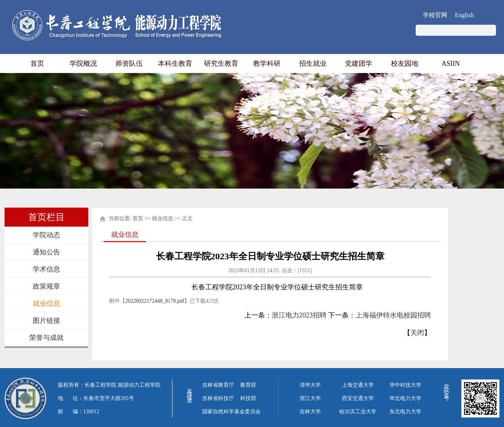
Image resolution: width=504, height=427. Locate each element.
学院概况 (83, 63)
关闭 (417, 333)
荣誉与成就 (46, 338)
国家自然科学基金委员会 (231, 412)
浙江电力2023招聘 (299, 315)
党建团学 (359, 63)
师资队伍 (129, 63)
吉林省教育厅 (218, 385)
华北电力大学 (405, 398)
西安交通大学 (358, 398)
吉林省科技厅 (218, 398)
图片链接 (46, 321)
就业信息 (46, 303)
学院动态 (46, 235)
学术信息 (46, 269)
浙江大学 (310, 398)
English (464, 15)
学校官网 (435, 15)
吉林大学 (310, 412)
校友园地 (405, 63)
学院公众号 (446, 387)
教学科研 (267, 63)
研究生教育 (221, 63)
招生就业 (313, 63)
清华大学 (310, 385)
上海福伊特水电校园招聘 (393, 315)
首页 (37, 63)
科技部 (248, 398)
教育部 (248, 385)
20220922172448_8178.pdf (155, 301)
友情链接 (189, 390)
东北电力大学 (405, 412)
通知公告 (46, 252)
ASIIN (451, 63)
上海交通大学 (358, 385)
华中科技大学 (405, 385)
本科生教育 (175, 63)
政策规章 (46, 286)
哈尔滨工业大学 (358, 412)
